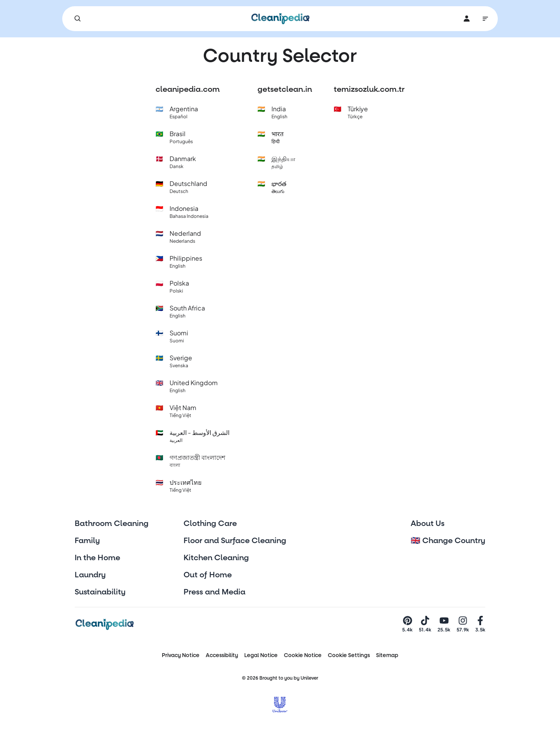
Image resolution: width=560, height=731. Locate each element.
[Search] (78, 19)
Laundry (90, 575)
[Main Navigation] (485, 19)
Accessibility (222, 655)
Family (87, 541)
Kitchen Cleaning (216, 558)
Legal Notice (261, 655)
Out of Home (208, 575)
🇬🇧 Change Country (448, 541)
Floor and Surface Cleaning (235, 541)
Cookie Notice (303, 655)
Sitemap (387, 655)
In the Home (97, 558)
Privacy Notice (181, 655)
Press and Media (214, 592)
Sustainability (100, 592)
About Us (428, 524)
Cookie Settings (349, 655)
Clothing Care (210, 524)
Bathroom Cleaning (112, 524)
